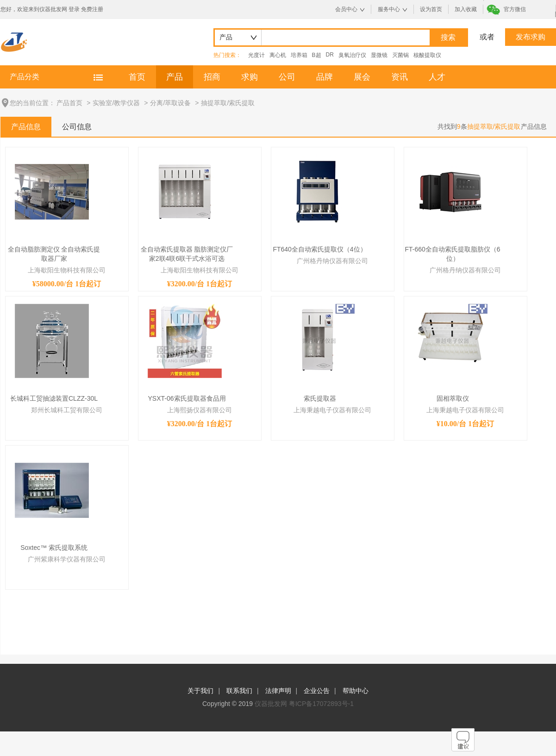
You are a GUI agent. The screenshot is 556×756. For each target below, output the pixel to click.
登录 (74, 9)
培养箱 (299, 55)
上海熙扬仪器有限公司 (200, 410)
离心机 (278, 55)
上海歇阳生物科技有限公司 (67, 270)
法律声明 (278, 691)
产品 (175, 77)
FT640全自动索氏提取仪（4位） (319, 249)
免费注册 (92, 9)
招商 (212, 77)
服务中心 (389, 9)
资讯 (400, 77)
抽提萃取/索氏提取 (228, 103)
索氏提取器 (320, 398)
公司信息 (77, 127)
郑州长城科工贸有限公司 (67, 410)
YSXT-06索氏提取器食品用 (187, 398)
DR (330, 55)
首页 (137, 77)
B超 (317, 55)
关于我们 (200, 691)
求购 (250, 77)
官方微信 (515, 9)
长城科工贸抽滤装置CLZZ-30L (54, 398)
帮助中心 (356, 691)
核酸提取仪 (427, 55)
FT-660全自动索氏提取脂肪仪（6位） (452, 254)
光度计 (256, 55)
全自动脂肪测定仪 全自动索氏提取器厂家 (54, 254)
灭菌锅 (400, 55)
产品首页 (69, 103)
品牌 (325, 77)
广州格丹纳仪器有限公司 (332, 261)
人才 (437, 77)
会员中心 (346, 9)
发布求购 (531, 37)
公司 (287, 77)
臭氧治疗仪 (352, 55)
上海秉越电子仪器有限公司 (332, 410)
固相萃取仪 (453, 398)
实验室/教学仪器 (116, 103)
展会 (362, 77)
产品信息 (26, 127)
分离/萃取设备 (170, 103)
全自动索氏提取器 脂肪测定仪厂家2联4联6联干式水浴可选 (187, 254)
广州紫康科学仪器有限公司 (67, 559)
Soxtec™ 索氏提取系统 (54, 548)
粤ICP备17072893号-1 (321, 704)
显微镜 (379, 55)
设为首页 (431, 9)
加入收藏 (466, 9)
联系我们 (239, 691)
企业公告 (317, 691)
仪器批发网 (271, 704)
